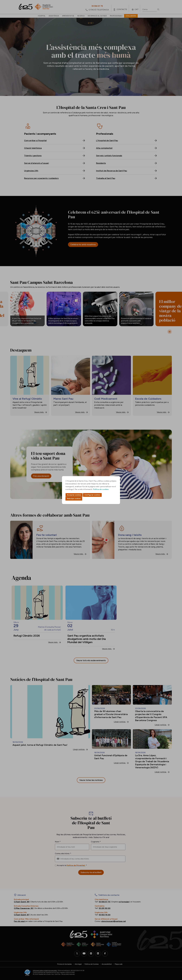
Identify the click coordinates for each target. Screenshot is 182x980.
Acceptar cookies (74, 495)
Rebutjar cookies (74, 499)
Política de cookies (101, 489)
